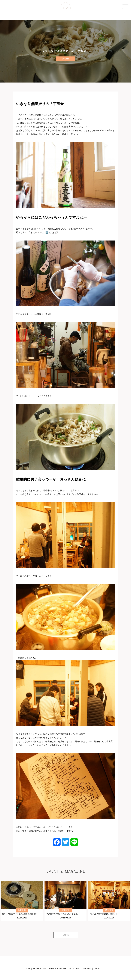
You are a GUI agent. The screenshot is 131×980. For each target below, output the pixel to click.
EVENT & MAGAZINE (57, 969)
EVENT (65, 59)
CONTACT (98, 969)
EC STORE (74, 969)
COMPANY (86, 969)
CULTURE (22, 910)
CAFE (27, 969)
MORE (66, 935)
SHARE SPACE (39, 969)
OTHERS (65, 910)
